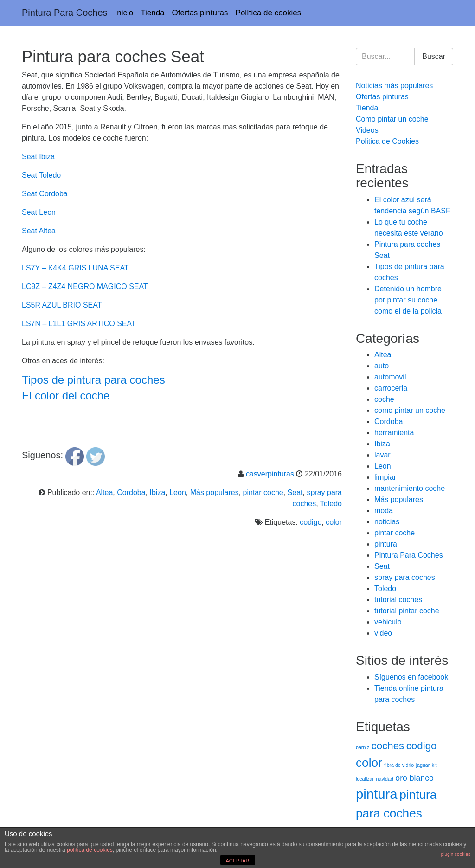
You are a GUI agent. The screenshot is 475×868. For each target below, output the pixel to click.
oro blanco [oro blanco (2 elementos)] (414, 778)
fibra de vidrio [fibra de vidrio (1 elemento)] (399, 765)
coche (384, 399)
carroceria (391, 388)
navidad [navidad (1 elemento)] (385, 779)
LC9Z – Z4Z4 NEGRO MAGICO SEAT (85, 286)
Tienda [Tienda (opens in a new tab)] (152, 13)
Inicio (124, 13)
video (383, 633)
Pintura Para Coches (65, 13)
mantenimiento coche (410, 488)
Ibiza (158, 492)
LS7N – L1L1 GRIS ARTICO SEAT (79, 324)
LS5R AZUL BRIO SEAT (62, 305)
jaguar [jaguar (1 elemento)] (423, 765)
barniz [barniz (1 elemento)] (363, 747)
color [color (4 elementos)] (369, 763)
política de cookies (90, 850)
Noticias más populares (394, 86)
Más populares (215, 492)
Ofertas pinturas (200, 13)
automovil (390, 377)
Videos (367, 130)
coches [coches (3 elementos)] (388, 746)
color (334, 522)
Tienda (367, 108)
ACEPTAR (237, 861)
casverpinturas (270, 474)
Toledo (331, 504)
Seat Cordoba (45, 194)
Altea (104, 492)
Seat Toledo (41, 175)
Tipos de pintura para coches (93, 380)
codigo (311, 522)
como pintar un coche (410, 410)
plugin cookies (456, 854)
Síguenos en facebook (411, 677)
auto (382, 366)
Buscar (434, 56)
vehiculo (388, 622)
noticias (387, 522)
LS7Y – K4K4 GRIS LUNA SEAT (75, 268)
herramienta (394, 433)
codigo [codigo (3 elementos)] (422, 746)
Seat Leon (39, 212)
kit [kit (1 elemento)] (434, 765)
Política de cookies (269, 13)
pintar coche (263, 492)
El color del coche (66, 395)
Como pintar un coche (392, 119)
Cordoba (131, 492)
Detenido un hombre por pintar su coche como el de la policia (408, 300)
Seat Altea (39, 231)
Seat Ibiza (38, 157)
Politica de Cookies (387, 141)
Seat (295, 492)
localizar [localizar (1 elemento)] (365, 779)
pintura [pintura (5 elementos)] (377, 794)
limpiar (385, 477)
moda (384, 511)
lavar (382, 455)
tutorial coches (398, 600)
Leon (178, 492)
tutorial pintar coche (407, 611)
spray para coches (405, 577)
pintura (386, 544)
